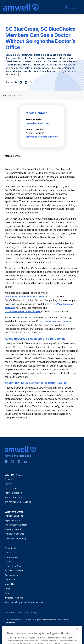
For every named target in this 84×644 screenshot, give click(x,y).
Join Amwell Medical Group (18, 502)
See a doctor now (13, 497)
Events (8, 593)
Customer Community (15, 538)
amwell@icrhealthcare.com (42, 137)
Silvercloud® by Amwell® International (24, 602)
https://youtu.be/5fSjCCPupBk (23, 311)
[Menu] (73, 7)
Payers (8, 484)
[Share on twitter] (31, 82)
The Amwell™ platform (16, 525)
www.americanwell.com (54, 321)
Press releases (12, 96)
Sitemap (33, 613)
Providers (10, 479)
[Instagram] (12, 462)
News (7, 589)
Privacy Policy (10, 613)
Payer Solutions (12, 520)
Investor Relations (14, 598)
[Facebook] (6, 462)
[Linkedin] (19, 462)
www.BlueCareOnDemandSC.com (24, 297)
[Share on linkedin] (26, 82)
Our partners (11, 575)
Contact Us (10, 552)
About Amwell (11, 557)
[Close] (77, 637)
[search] (65, 7)
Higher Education (13, 493)
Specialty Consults (14, 529)
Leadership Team (13, 566)
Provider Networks (14, 534)
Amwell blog (11, 584)
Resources (10, 580)
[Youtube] (25, 462)
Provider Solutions (14, 516)
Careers (9, 561)
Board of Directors (14, 571)
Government (11, 488)
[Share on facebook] (21, 82)
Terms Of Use (23, 613)
